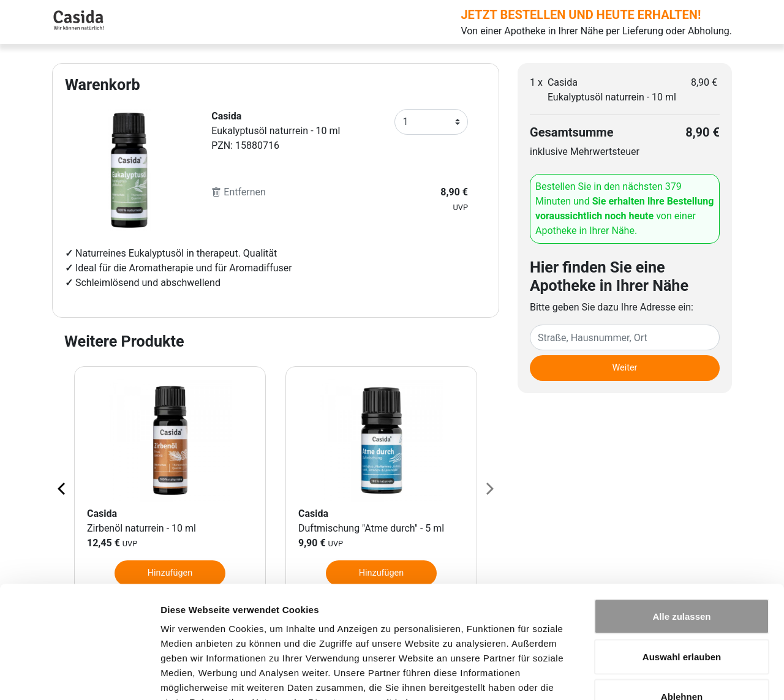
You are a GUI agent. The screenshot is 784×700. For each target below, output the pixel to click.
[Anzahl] (431, 122)
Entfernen (239, 192)
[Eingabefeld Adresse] (625, 337)
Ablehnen (682, 619)
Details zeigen (651, 676)
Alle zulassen (681, 539)
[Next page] (489, 488)
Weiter (625, 368)
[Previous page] (62, 488)
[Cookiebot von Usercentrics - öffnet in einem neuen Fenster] (79, 676)
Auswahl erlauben (682, 580)
